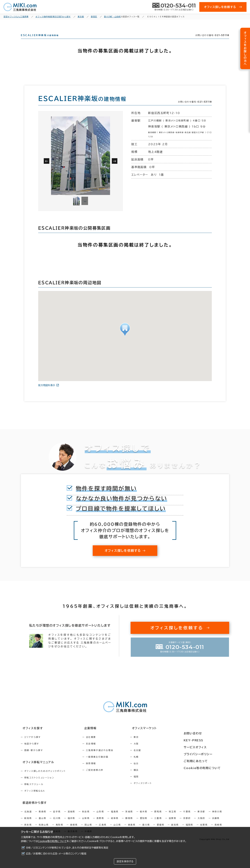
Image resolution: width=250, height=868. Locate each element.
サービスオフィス (204, 747)
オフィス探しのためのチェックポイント (45, 777)
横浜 (151, 776)
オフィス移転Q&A (35, 796)
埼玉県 (172, 817)
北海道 (28, 817)
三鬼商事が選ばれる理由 (107, 756)
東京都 (201, 817)
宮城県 (71, 817)
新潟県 (28, 823)
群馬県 (158, 817)
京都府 (187, 823)
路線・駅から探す (34, 756)
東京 (151, 743)
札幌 (151, 763)
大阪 (151, 750)
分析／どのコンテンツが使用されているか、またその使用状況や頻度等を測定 (67, 848)
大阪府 (201, 823)
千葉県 (187, 817)
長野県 (100, 823)
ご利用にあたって (205, 760)
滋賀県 (172, 823)
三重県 (158, 823)
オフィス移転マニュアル (36, 768)
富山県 (42, 823)
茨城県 (129, 817)
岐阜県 (115, 823)
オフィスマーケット (157, 735)
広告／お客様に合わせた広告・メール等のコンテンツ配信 (56, 854)
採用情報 (98, 770)
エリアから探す (33, 743)
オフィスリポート (158, 789)
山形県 (100, 817)
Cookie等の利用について (52, 841)
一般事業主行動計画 (105, 763)
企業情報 (96, 735)
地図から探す (32, 750)
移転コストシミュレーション (39, 783)
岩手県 (57, 817)
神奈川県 (217, 817)
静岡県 (129, 823)
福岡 (151, 783)
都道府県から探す (32, 808)
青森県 (42, 817)
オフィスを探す (31, 735)
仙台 (151, 770)
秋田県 (86, 817)
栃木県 (144, 817)
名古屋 (152, 756)
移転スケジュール (34, 790)
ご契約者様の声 (102, 776)
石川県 (57, 823)
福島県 (115, 817)
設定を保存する (125, 861)
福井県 (71, 823)
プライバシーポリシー (207, 754)
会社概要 (98, 743)
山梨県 (86, 823)
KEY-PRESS (203, 741)
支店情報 (98, 750)
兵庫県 (216, 823)
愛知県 (144, 823)
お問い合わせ (202, 735)
